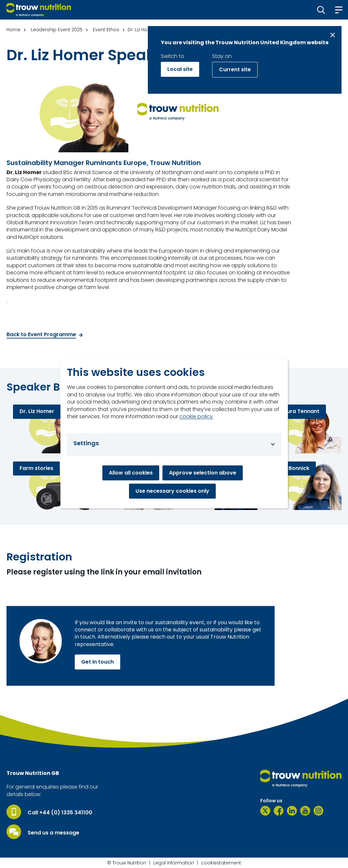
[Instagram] (319, 811)
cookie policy (196, 417)
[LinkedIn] (292, 811)
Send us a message (53, 833)
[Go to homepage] (39, 10)
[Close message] (333, 35)
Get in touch (97, 662)
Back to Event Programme (41, 335)
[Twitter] (265, 811)
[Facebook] (279, 811)
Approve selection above (203, 473)
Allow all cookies (131, 473)
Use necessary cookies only (172, 491)
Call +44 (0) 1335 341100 (60, 813)
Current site (235, 69)
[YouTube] (305, 811)
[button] (321, 10)
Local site (180, 69)
